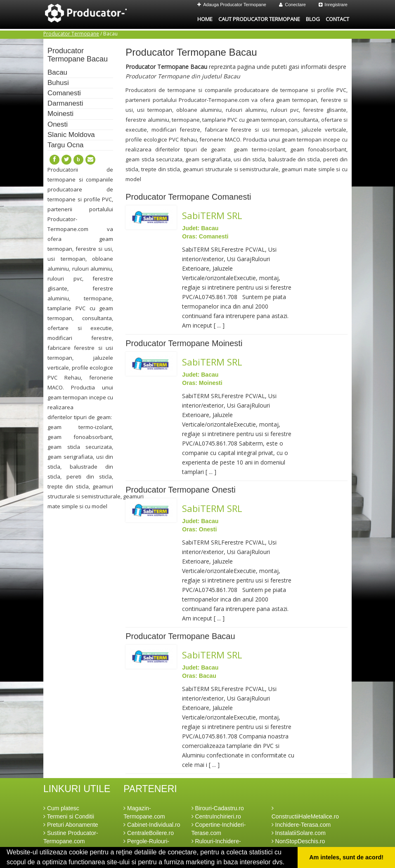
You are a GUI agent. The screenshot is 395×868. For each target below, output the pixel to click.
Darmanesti (65, 103)
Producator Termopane (71, 34)
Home (205, 19)
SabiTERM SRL (212, 215)
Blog (313, 19)
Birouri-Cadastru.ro (218, 808)
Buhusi (58, 83)
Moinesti (60, 114)
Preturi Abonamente (71, 825)
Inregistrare (333, 5)
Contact (337, 19)
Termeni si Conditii (69, 816)
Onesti (58, 124)
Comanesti (64, 93)
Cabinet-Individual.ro (152, 825)
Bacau (57, 72)
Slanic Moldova (71, 135)
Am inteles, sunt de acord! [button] (346, 857)
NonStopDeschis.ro (298, 841)
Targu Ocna (65, 145)
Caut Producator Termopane (259, 19)
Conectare (292, 5)
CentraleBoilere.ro (149, 833)
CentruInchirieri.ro (216, 816)
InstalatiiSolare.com (299, 833)
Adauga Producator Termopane (232, 5)
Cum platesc (61, 808)
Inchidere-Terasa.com (301, 825)
